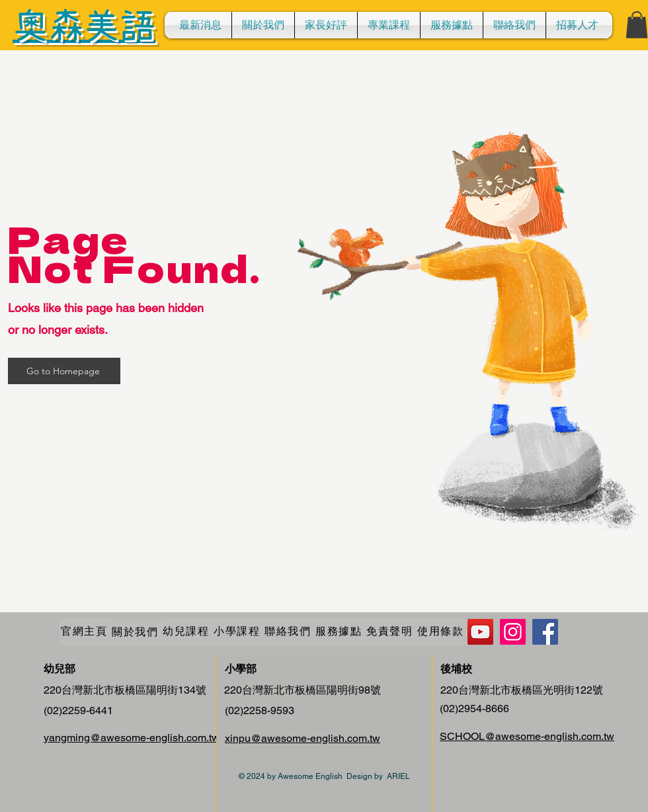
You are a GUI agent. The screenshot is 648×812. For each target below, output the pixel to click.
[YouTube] (480, 632)
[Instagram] (513, 632)
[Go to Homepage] (64, 371)
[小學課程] (238, 632)
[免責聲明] (391, 632)
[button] (389, 25)
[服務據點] (340, 632)
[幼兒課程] (187, 632)
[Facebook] (545, 632)
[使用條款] (442, 632)
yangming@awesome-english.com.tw (132, 738)
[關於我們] (137, 633)
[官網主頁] (86, 632)
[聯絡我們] (289, 632)
